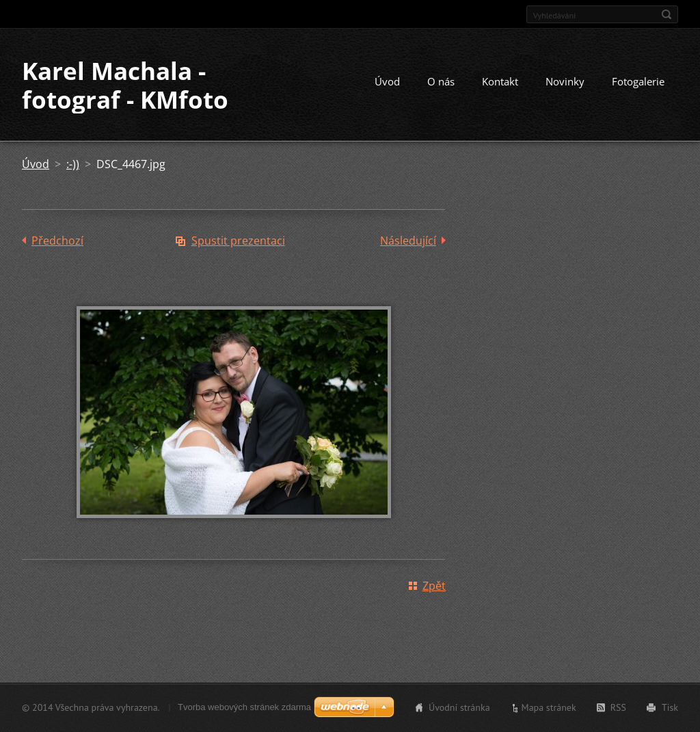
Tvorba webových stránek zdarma (244, 707)
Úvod (387, 81)
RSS (618, 707)
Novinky (565, 81)
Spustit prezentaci (238, 241)
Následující (408, 241)
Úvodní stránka (459, 707)
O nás (441, 81)
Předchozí (57, 241)
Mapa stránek (549, 707)
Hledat (667, 14)
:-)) (73, 164)
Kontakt (500, 81)
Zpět (434, 586)
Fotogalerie (638, 81)
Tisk (670, 707)
